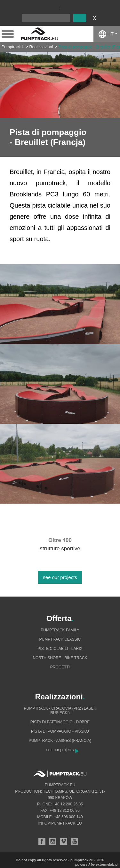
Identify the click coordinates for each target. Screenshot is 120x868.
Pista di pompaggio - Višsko (60, 731)
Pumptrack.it (13, 47)
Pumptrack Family (60, 630)
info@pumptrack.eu (60, 823)
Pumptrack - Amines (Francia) (60, 741)
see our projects (60, 577)
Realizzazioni (41, 47)
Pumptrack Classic (60, 639)
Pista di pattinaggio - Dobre (60, 722)
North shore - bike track (60, 658)
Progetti (60, 667)
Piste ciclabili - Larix (60, 649)
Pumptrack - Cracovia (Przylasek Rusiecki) (60, 711)
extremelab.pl (107, 864)
